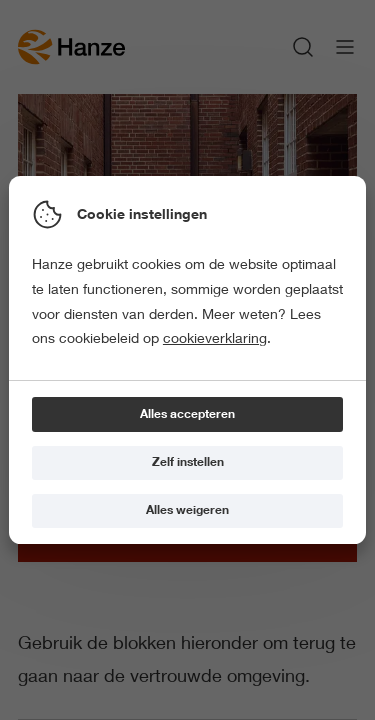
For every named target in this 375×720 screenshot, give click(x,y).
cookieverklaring (215, 338)
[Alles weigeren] (187, 511)
